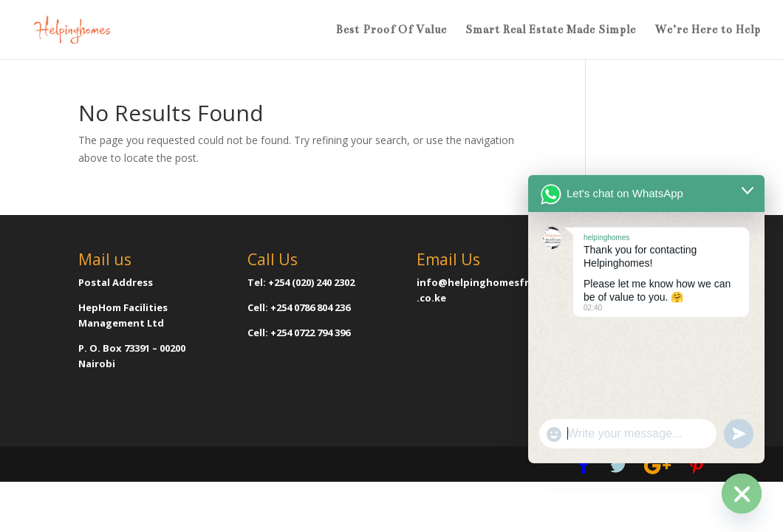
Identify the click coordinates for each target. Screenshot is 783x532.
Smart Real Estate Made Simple (551, 30)
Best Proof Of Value (391, 30)
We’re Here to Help (708, 30)
